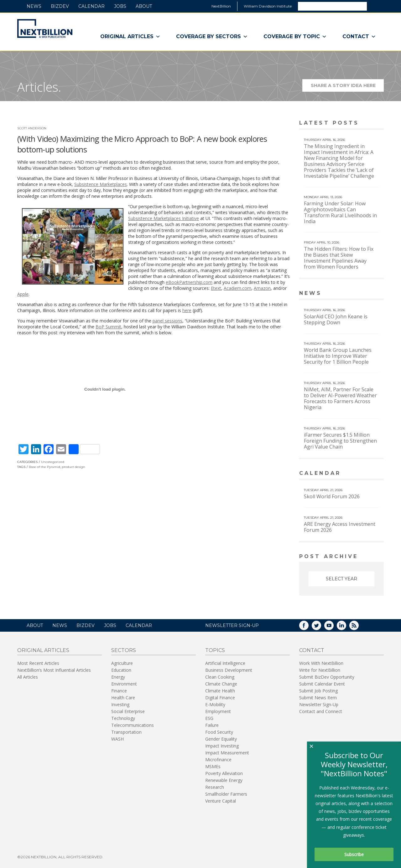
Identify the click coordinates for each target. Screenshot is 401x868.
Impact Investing (222, 745)
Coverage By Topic (295, 37)
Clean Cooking (220, 676)
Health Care (123, 697)
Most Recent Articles (38, 663)
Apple (23, 294)
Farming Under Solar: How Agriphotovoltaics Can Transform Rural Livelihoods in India (340, 212)
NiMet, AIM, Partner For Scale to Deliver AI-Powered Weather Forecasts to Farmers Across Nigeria (340, 398)
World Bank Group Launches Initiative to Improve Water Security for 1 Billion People (338, 356)
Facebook (308, 627)
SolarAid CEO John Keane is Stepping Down (336, 319)
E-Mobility (215, 704)
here (187, 310)
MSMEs (213, 766)
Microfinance (218, 759)
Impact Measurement (227, 752)
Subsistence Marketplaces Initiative (164, 218)
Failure (212, 724)
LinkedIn (346, 627)
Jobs (120, 6)
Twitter (321, 627)
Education (121, 669)
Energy (118, 676)
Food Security (219, 731)
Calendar (91, 6)
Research (215, 786)
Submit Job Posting (318, 690)
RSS (358, 627)
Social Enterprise (128, 711)
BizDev (60, 6)
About (144, 6)
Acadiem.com (237, 288)
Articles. (39, 87)
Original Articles (130, 37)
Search (375, 6)
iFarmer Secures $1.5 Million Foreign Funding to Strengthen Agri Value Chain (340, 441)
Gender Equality (221, 738)
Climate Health (220, 690)
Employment (218, 711)
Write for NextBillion (320, 669)
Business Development (229, 669)
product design (73, 467)
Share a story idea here (347, 87)
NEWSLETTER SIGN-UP (232, 625)
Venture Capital (221, 800)
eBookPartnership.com (189, 282)
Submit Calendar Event (322, 683)
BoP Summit (108, 327)
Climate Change (221, 683)
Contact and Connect (321, 711)
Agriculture (122, 663)
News (34, 6)
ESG (209, 718)
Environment (124, 683)
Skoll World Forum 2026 (332, 496)
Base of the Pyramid (44, 467)
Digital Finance (220, 697)
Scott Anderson (32, 128)
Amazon (262, 288)
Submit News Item (318, 697)
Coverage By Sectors (212, 37)
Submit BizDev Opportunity (327, 676)
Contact (359, 37)
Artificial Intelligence (225, 663)
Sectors (124, 650)
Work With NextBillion (321, 663)
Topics (215, 650)
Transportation (126, 731)
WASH (117, 738)
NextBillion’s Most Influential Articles (54, 669)
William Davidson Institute (268, 6)
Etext (216, 288)
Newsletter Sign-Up (319, 704)
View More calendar (363, 474)
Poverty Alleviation (224, 773)
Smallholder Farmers (226, 793)
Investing (120, 704)
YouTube (333, 627)
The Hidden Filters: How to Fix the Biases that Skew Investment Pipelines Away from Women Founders (339, 258)
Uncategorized (53, 462)
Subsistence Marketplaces (101, 184)
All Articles (28, 676)
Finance (119, 690)
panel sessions (167, 321)
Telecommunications (133, 724)
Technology (123, 718)
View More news (368, 294)
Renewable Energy (224, 780)
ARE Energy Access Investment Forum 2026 (340, 527)
